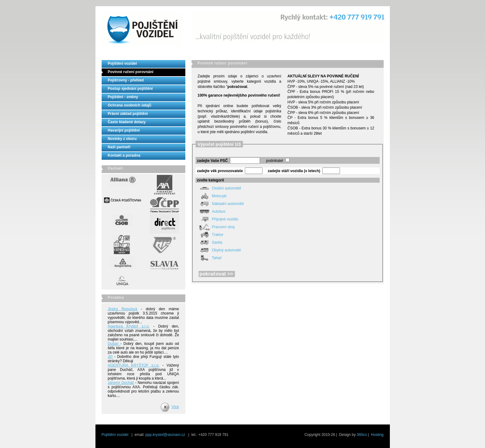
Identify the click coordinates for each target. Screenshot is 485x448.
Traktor (210, 235)
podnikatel (275, 161)
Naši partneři (119, 147)
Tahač (209, 258)
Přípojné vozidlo (218, 219)
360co (362, 435)
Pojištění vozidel (122, 63)
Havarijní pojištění (124, 130)
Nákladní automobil (220, 204)
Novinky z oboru (122, 139)
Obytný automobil (219, 250)
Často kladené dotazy (127, 122)
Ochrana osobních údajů (130, 105)
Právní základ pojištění (128, 114)
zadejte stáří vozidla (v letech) (294, 171)
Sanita (210, 242)
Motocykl (212, 196)
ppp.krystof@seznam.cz (165, 435)
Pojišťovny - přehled (126, 80)
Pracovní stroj (216, 227)
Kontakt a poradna (124, 155)
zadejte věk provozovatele (220, 171)
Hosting (377, 435)
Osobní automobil (219, 188)
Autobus (211, 211)
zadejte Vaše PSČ (212, 161)
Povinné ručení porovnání (131, 72)
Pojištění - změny (123, 97)
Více (175, 407)
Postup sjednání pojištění (130, 89)
